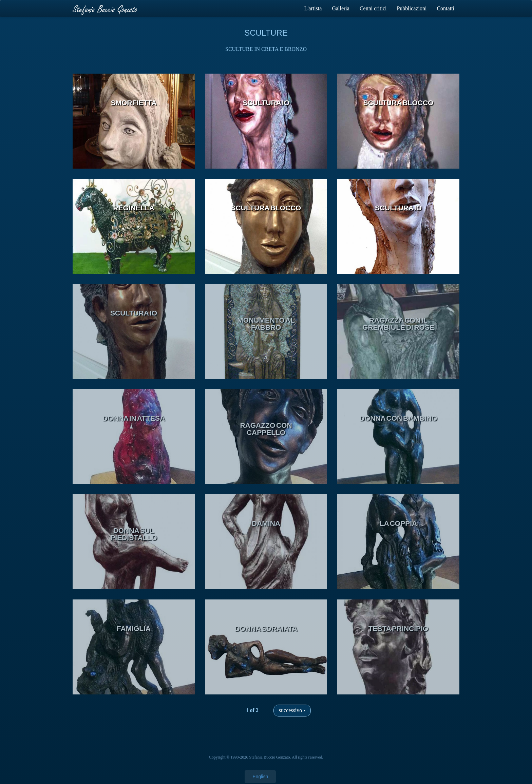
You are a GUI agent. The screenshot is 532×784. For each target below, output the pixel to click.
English (260, 777)
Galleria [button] (341, 8)
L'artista (313, 8)
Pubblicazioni (412, 8)
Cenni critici (373, 8)
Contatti (445, 8)
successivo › (292, 710)
